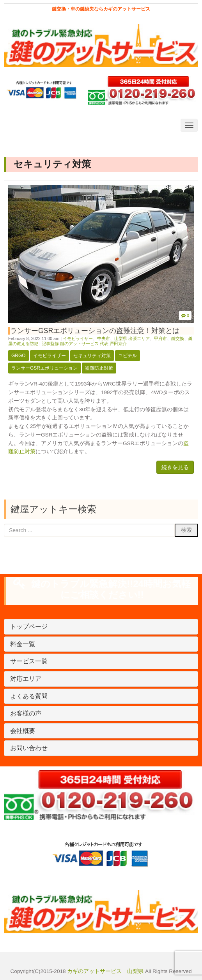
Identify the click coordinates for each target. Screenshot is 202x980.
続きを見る (175, 467)
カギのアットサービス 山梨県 (105, 971)
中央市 (104, 338)
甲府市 (160, 338)
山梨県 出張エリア (132, 338)
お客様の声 (26, 713)
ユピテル (128, 356)
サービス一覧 (29, 661)
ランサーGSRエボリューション (44, 368)
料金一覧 (23, 644)
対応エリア (26, 679)
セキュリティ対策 (92, 356)
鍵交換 (178, 338)
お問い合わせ (29, 748)
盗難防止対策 (99, 368)
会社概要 (23, 731)
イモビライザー (78, 338)
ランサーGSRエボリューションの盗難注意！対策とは (95, 331)
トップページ (29, 627)
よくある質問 (29, 696)
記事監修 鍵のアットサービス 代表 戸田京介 (84, 344)
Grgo (19, 356)
